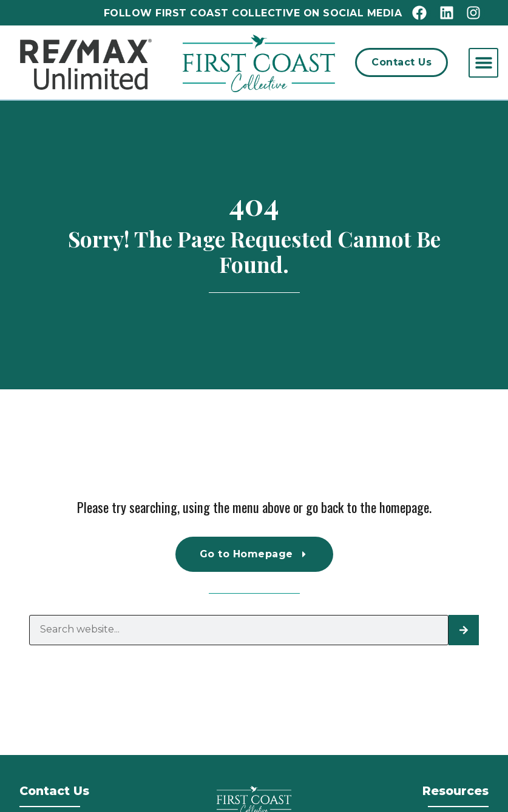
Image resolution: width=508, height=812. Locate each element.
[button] (483, 63)
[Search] (464, 630)
